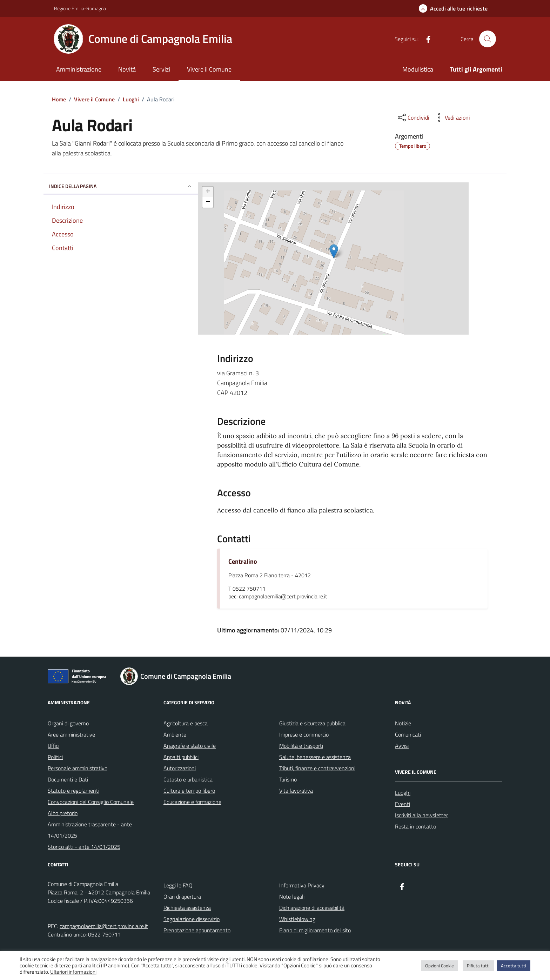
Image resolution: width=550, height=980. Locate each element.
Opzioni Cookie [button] (440, 966)
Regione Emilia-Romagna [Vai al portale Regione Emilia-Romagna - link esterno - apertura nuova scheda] (80, 8)
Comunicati (408, 734)
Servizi (161, 69)
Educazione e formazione (192, 802)
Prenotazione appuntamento (197, 930)
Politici (55, 757)
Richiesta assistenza (187, 908)
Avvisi (402, 746)
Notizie (403, 723)
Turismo (288, 779)
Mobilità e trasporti (301, 746)
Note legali (292, 897)
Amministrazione (79, 69)
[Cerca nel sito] (488, 39)
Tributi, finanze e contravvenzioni (317, 768)
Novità (127, 69)
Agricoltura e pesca (186, 723)
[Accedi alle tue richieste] (453, 8)
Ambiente (175, 734)
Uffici (53, 746)
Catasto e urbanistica (188, 779)
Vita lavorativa (296, 791)
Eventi (403, 804)
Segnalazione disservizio (192, 919)
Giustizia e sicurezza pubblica (312, 723)
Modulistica (418, 69)
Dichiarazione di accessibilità (312, 908)
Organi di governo (68, 723)
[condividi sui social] (413, 118)
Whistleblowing (297, 919)
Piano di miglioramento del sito (315, 930)
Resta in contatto (415, 826)
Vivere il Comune (209, 69)
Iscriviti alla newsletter (421, 815)
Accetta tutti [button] (514, 966)
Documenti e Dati (68, 779)
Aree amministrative (71, 734)
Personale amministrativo (78, 768)
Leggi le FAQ (178, 885)
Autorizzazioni (180, 768)
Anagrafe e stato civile (190, 746)
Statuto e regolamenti (73, 791)
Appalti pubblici (181, 757)
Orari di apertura (182, 897)
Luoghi (403, 793)
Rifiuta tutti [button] (478, 966)
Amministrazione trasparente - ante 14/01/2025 (90, 830)
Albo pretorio (63, 813)
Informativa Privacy (302, 885)
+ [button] (208, 192)
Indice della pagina (121, 186)
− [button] (208, 202)
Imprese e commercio (304, 734)
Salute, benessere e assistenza (315, 757)
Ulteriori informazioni (73, 972)
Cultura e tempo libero (189, 791)
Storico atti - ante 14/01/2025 (84, 847)
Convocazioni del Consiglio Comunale (91, 802)
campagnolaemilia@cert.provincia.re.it (104, 926)
